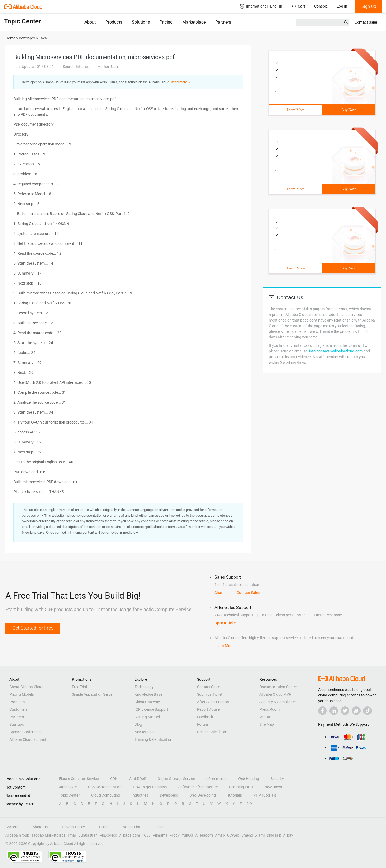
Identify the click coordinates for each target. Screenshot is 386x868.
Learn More (296, 110)
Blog (138, 724)
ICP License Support (151, 709)
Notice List (131, 827)
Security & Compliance (278, 702)
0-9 (249, 804)
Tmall (72, 835)
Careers (12, 827)
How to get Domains (150, 787)
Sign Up (369, 6)
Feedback (205, 717)
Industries (140, 795)
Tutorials (235, 795)
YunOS (187, 835)
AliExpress (108, 835)
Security (277, 779)
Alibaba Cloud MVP (275, 694)
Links (159, 827)
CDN (114, 779)
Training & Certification (153, 739)
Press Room (270, 709)
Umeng (247, 835)
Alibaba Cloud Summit (28, 739)
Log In (342, 6)
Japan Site (68, 787)
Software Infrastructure (198, 787)
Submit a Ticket (210, 694)
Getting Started (147, 717)
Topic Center (69, 795)
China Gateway (147, 702)
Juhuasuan (88, 835)
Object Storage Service (176, 779)
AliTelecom (204, 835)
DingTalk (274, 835)
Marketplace (194, 22)
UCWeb (233, 835)
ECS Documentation (105, 787)
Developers (169, 795)
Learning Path (241, 787)
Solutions (141, 22)
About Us (40, 827)
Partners (223, 22)
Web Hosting (248, 779)
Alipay (288, 835)
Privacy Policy (73, 827)
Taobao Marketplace (48, 835)
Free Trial (79, 687)
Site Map (267, 724)
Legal (104, 827)
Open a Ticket (226, 623)
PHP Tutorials (265, 795)
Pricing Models (22, 694)
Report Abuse (208, 709)
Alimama (160, 835)
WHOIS (265, 717)
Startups (17, 724)
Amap (220, 835)
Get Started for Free (33, 628)
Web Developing (203, 795)
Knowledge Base (148, 694)
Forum (203, 724)
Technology (144, 687)
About (90, 22)
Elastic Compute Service (79, 779)
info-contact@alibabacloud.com (336, 351)
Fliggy (175, 835)
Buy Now (348, 110)
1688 (146, 835)
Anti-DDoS (138, 779)
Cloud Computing (106, 795)
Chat (218, 593)
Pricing (166, 22)
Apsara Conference (25, 732)
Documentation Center (278, 687)
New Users (273, 787)
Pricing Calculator (212, 732)
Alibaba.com (129, 835)
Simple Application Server (93, 694)
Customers (18, 709)
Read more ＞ (181, 82)
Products (114, 22)
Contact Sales (366, 22)
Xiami (260, 835)
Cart (298, 6)
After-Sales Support (213, 702)
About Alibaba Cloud (26, 687)
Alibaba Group (17, 835)
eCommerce (216, 779)
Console (321, 6)
